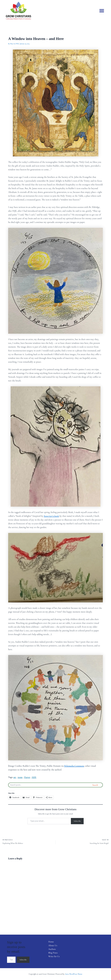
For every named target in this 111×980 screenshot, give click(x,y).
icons (20, 777)
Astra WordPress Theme (74, 974)
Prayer (27, 777)
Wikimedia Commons (74, 766)
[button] (102, 11)
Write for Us (54, 957)
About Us (52, 946)
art (15, 777)
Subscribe (77, 821)
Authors (52, 949)
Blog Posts (53, 953)
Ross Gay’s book (51, 516)
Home (51, 942)
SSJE (34, 777)
